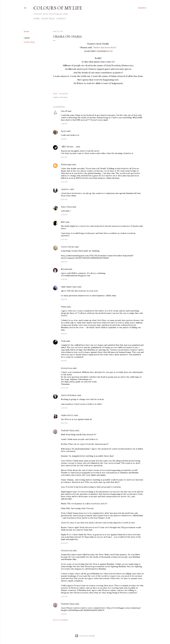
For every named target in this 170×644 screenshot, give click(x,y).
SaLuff (64, 111)
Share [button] (26, 31)
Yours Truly (48, 19)
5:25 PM (64, 299)
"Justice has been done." (105, 47)
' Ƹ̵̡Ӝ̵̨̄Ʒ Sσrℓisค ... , (68, 147)
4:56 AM (64, 124)
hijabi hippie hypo (69, 287)
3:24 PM (64, 239)
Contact (61, 19)
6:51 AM (64, 139)
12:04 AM (65, 388)
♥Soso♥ (64, 269)
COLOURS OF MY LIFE (58, 8)
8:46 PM (64, 543)
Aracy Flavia (66, 207)
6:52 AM (64, 157)
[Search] (142, 8)
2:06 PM (64, 215)
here (109, 51)
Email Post (64, 94)
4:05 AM (64, 408)
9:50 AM (64, 199)
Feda (63, 341)
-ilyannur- (65, 189)
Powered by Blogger (85, 636)
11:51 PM (64, 361)
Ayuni (64, 131)
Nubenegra (66, 165)
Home (37, 19)
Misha (64, 307)
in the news (29, 42)
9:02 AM (64, 182)
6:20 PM (64, 423)
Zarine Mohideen (69, 395)
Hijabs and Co (67, 415)
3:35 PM (64, 262)
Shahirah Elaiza (68, 431)
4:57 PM (64, 279)
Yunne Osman (68, 247)
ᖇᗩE (63, 222)
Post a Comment (61, 620)
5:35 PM (64, 334)
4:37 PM (64, 596)
